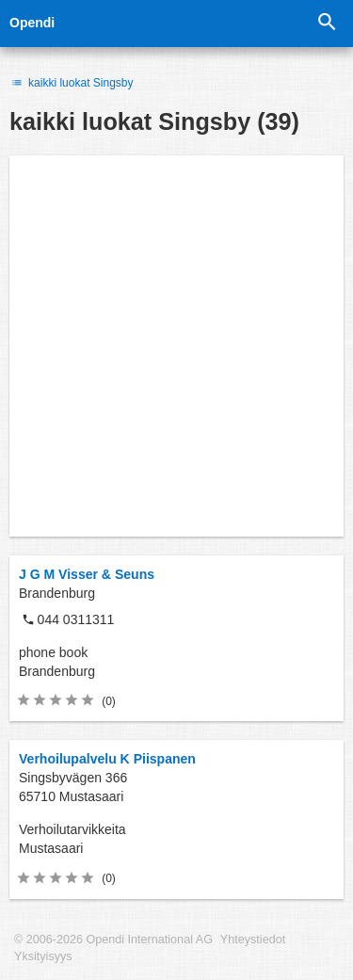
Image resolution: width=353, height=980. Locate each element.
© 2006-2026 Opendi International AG (113, 940)
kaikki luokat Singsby (72, 83)
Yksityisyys (43, 956)
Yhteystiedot (253, 940)
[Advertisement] (176, 346)
